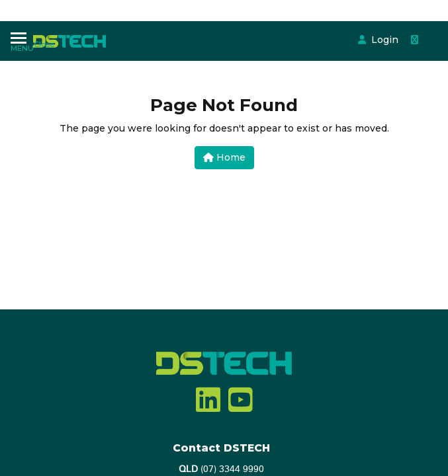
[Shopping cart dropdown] (307, 28)
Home (224, 157)
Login (275, 28)
